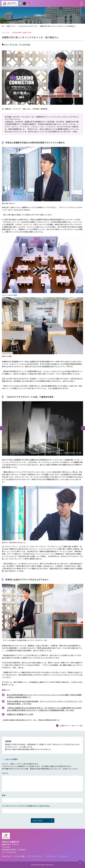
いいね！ (14, 45)
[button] (2, 428)
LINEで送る (25, 45)
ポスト (5, 45)
